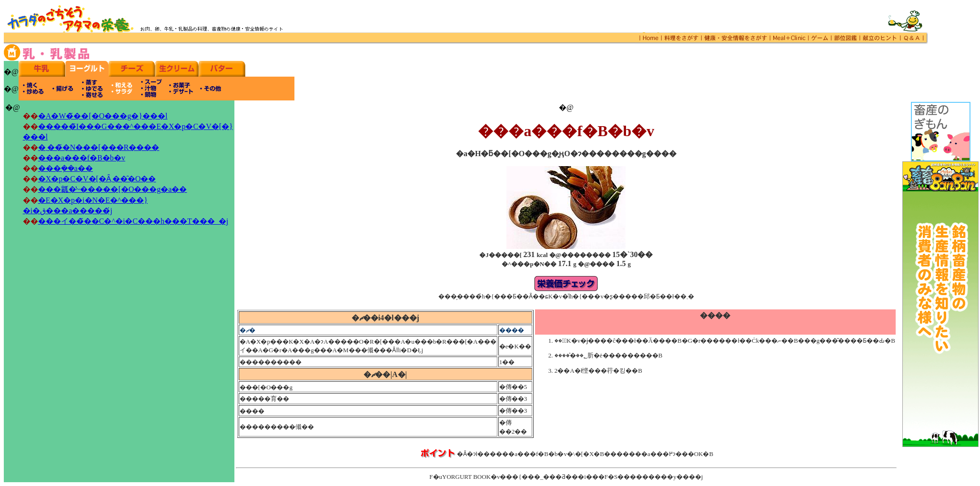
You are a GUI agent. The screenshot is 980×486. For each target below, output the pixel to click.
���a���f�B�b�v (82, 158)
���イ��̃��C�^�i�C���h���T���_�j (133, 221)
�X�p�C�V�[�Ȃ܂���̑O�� (97, 179)
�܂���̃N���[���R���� (99, 147)
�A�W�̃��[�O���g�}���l (103, 116)
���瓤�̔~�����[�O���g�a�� (113, 189)
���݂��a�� (66, 168)
